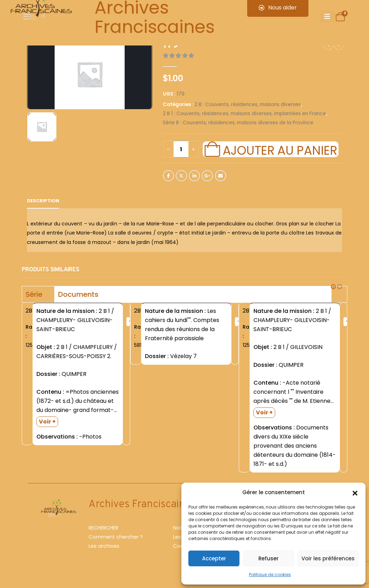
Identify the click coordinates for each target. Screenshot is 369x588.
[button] (355, 492)
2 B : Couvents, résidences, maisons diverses (248, 104)
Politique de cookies (270, 575)
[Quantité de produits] (181, 149)
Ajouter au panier (280, 149)
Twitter (181, 176)
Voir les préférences (328, 558)
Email (221, 176)
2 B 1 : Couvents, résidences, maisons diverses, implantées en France (244, 114)
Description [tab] (43, 201)
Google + (207, 176)
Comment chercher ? (116, 537)
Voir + (47, 422)
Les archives (104, 546)
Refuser (269, 558)
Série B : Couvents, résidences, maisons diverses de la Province (238, 123)
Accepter (214, 558)
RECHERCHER (103, 528)
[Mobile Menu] (327, 17)
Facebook (168, 176)
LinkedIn (194, 176)
